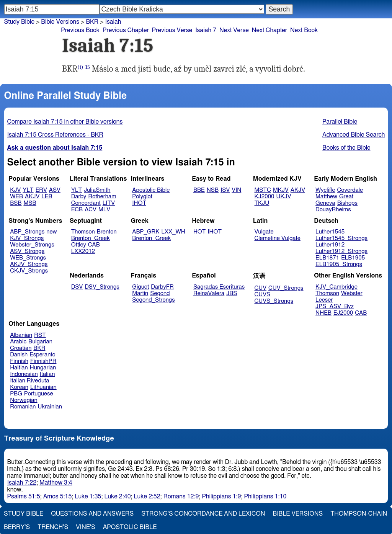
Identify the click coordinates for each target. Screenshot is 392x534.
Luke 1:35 (88, 496)
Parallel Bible (340, 122)
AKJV (32, 197)
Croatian (21, 348)
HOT (199, 232)
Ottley (79, 245)
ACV (91, 210)
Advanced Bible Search (354, 135)
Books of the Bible (346, 148)
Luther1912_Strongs (341, 251)
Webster (352, 293)
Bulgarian (40, 342)
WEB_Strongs (28, 258)
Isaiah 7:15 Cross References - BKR (55, 135)
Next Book (304, 30)
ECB (77, 210)
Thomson (83, 232)
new (51, 232)
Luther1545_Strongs (341, 238)
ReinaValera (209, 293)
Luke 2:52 (147, 496)
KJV (15, 190)
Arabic (18, 342)
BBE (199, 190)
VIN (236, 190)
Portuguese (39, 394)
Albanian (21, 335)
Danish (19, 355)
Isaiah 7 (206, 30)
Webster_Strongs (32, 245)
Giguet (140, 287)
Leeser (324, 300)
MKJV (281, 190)
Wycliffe (325, 190)
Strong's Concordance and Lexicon (203, 514)
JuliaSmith (97, 190)
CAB (94, 245)
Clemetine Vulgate (278, 238)
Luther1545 (330, 232)
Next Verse (234, 30)
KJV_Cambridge (336, 287)
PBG (16, 394)
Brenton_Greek (91, 238)
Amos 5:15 (58, 496)
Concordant (86, 203)
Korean (19, 387)
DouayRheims (333, 210)
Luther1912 (330, 245)
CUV (261, 288)
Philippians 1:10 (265, 496)
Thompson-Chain (359, 514)
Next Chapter (269, 30)
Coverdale (350, 190)
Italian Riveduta (29, 381)
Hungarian (43, 368)
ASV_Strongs (27, 251)
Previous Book (80, 30)
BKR (92, 22)
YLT (28, 190)
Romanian (23, 407)
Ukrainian (50, 407)
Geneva (325, 203)
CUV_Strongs (286, 288)
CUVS (263, 295)
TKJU (262, 203)
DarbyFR (162, 287)
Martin (140, 293)
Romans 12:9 (181, 496)
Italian (47, 374)
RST (40, 335)
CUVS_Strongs (274, 301)
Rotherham (102, 197)
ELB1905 (353, 258)
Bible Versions (60, 22)
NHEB (323, 313)
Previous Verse (172, 30)
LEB (47, 197)
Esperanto (42, 355)
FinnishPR (43, 361)
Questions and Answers (92, 514)
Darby (79, 197)
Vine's (85, 527)
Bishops (347, 203)
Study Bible (19, 22)
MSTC (263, 190)
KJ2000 (265, 197)
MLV (104, 210)
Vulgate (264, 232)
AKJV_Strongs (29, 264)
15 (88, 67)
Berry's (17, 527)
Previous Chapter (126, 30)
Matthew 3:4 (56, 483)
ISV (225, 190)
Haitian (19, 368)
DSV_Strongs (102, 287)
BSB (16, 203)
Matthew (326, 197)
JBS (232, 293)
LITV (109, 203)
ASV (55, 190)
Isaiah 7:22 (22, 483)
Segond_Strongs (153, 300)
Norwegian (24, 400)
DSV (77, 287)
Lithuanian (43, 387)
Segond (160, 293)
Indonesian (24, 374)
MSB (30, 203)
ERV (41, 190)
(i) (81, 67)
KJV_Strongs (27, 238)
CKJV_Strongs (29, 271)
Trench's (53, 527)
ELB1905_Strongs (339, 264)
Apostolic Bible (130, 527)
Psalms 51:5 (24, 496)
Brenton (107, 232)
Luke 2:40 (118, 496)
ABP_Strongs (27, 232)
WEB (16, 197)
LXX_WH (173, 232)
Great (346, 197)
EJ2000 (343, 313)
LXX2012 (83, 251)
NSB (213, 190)
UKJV (284, 197)
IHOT (139, 203)
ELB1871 (327, 258)
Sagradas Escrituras (219, 287)
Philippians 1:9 (221, 496)
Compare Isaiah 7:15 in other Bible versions (65, 122)
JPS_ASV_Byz (335, 306)
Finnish (19, 361)
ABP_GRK (146, 232)
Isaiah (113, 22)
